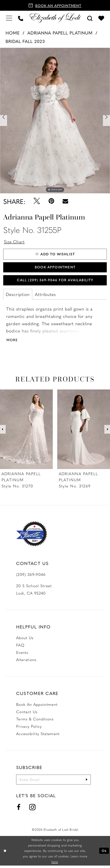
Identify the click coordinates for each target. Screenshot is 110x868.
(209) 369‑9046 (31, 576)
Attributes (45, 296)
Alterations (26, 662)
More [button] (12, 342)
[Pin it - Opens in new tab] (51, 201)
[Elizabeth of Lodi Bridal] (55, 18)
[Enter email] (55, 782)
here (55, 864)
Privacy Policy (29, 728)
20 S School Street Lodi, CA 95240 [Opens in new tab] (34, 591)
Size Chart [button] (15, 242)
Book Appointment (55, 268)
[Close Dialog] (5, 853)
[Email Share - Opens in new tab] (65, 201)
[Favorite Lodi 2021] (39, 536)
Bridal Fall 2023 (25, 41)
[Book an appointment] (55, 5)
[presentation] (26, 431)
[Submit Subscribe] (89, 782)
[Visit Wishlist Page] (101, 18)
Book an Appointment (37, 706)
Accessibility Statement (38, 736)
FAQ (20, 647)
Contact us (27, 714)
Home (13, 33)
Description (18, 296)
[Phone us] (21, 18)
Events (22, 654)
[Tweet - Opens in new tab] (37, 201)
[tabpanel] (55, 121)
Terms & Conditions (35, 721)
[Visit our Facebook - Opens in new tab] (19, 810)
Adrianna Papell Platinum (60, 33)
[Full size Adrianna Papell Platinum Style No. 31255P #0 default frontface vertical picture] (55, 121)
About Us (25, 640)
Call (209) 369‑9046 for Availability (55, 281)
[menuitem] (9, 18)
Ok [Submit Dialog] (104, 853)
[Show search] (90, 18)
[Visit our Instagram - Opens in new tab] (33, 810)
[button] (9, 18)
